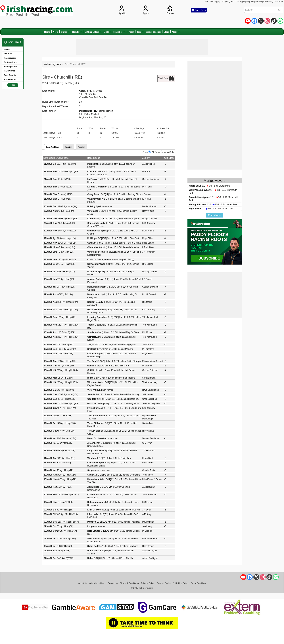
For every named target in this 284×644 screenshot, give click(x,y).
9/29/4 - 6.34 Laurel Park (209, 186)
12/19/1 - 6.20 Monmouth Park (214, 199)
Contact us (113, 583)
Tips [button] (140, 32)
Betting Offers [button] (93, 32)
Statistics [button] (119, 32)
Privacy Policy (148, 583)
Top (14, 85)
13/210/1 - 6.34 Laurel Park (213, 204)
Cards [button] (65, 32)
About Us (83, 583)
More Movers (214, 215)
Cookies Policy (164, 583)
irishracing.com (52, 64)
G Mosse (98, 91)
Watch (131, 32)
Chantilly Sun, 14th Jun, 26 (93, 97)
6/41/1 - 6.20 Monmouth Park (213, 192)
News (56, 32)
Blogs (166, 32)
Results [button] (77, 32)
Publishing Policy (180, 583)
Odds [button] (107, 32)
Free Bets (199, 10)
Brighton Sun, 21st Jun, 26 (93, 117)
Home (47, 32)
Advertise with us (97, 583)
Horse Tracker (154, 32)
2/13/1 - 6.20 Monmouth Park (211, 209)
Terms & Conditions (130, 583)
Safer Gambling (198, 583)
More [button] (176, 32)
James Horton (106, 111)
